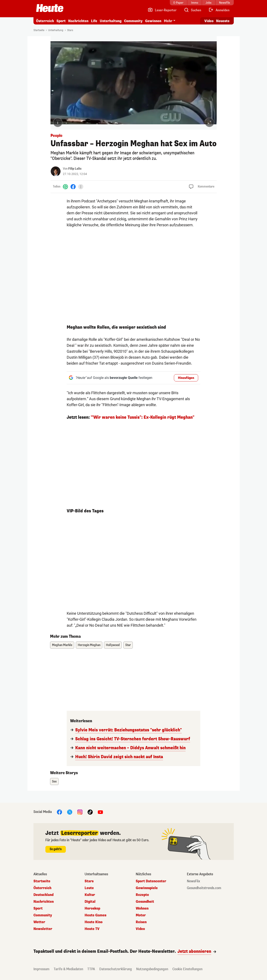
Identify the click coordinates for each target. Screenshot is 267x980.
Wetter (39, 922)
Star (128, 645)
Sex (54, 782)
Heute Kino (94, 922)
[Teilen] (81, 187)
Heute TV (92, 929)
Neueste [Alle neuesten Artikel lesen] (223, 21)
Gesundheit (145, 902)
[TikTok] (90, 812)
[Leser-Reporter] (162, 10)
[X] (70, 812)
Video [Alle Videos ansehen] (209, 21)
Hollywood (113, 645)
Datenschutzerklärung (116, 969)
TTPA (91, 969)
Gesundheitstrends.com (204, 888)
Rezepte (142, 895)
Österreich (45, 21)
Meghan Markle (62, 645)
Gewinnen (153, 21)
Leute (89, 888)
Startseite (39, 30)
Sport (61, 21)
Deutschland (43, 895)
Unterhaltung (111, 21)
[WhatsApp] (65, 187)
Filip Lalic (75, 169)
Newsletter (43, 929)
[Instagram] (80, 812)
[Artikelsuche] (192, 10)
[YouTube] (100, 812)
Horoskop (92, 908)
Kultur (90, 895)
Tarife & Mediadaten (68, 969)
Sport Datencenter (151, 881)
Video (140, 929)
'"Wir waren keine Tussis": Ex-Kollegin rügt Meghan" (143, 417)
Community (133, 21)
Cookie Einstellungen (187, 969)
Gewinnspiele (147, 888)
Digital (90, 902)
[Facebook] (73, 187)
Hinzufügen (186, 378)
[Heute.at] (50, 8)
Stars (70, 30)
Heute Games (95, 915)
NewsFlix (193, 881)
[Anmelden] (219, 10)
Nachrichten (78, 21)
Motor (141, 915)
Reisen (141, 922)
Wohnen (142, 908)
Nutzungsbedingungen (152, 969)
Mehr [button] (168, 21)
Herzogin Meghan (89, 645)
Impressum (41, 969)
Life (94, 21)
